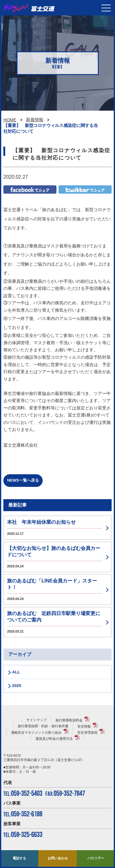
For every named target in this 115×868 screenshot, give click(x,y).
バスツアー (96, 858)
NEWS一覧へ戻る (23, 480)
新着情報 (35, 120)
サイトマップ (36, 720)
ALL (16, 672)
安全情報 (84, 726)
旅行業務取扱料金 (69, 720)
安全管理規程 (87, 732)
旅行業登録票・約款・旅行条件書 (43, 726)
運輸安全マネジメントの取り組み (36, 732)
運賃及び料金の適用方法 (54, 739)
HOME (10, 120)
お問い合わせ (58, 858)
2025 (17, 686)
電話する (19, 858)
